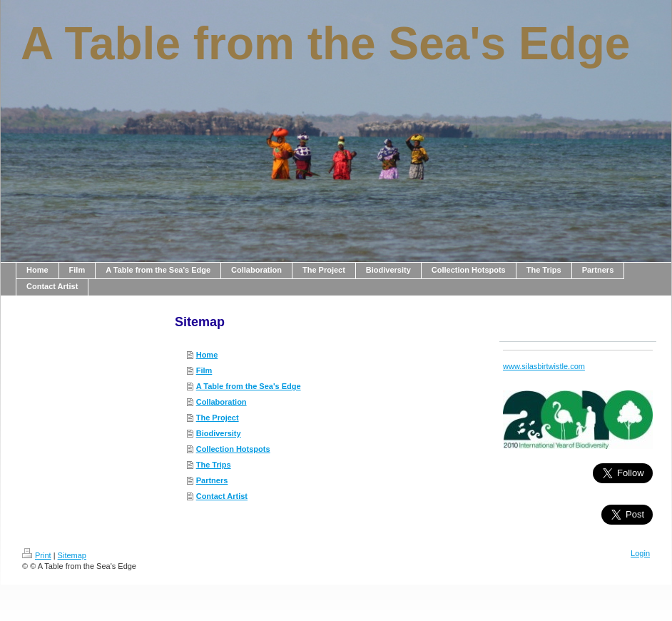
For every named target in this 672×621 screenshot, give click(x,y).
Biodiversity (219, 433)
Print (37, 555)
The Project (218, 418)
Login (640, 553)
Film (204, 370)
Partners (212, 480)
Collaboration (222, 402)
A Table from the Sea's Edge (249, 386)
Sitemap (72, 555)
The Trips (214, 465)
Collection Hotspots (233, 449)
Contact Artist (222, 496)
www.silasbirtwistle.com (544, 366)
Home (207, 355)
